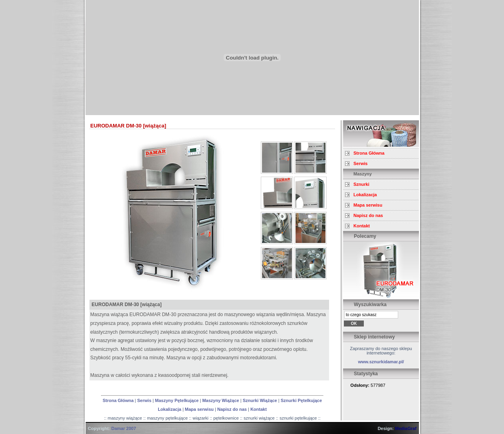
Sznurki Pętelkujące (301, 400)
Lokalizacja (170, 409)
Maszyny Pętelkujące (177, 400)
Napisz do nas (232, 409)
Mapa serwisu (199, 409)
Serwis (144, 400)
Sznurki (361, 184)
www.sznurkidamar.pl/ (381, 362)
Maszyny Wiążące (220, 400)
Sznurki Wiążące (260, 400)
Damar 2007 (124, 428)
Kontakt (259, 409)
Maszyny (363, 174)
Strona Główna (118, 400)
